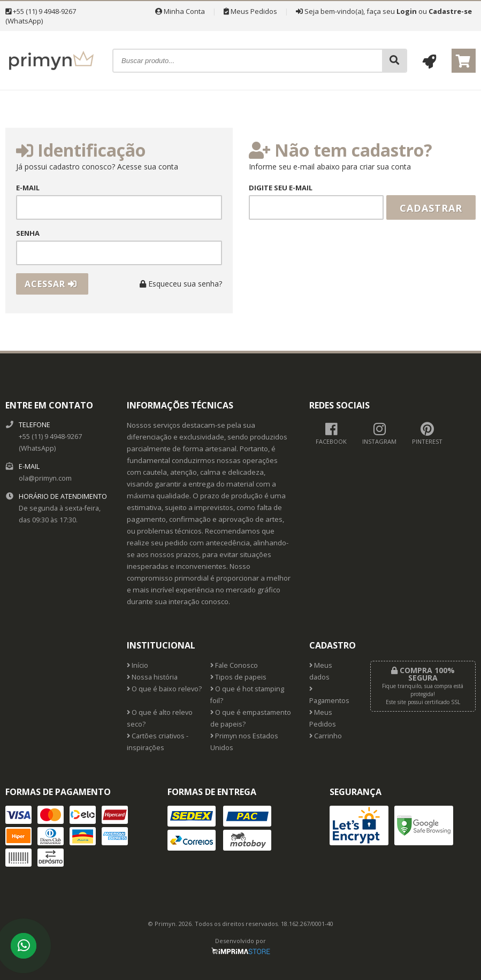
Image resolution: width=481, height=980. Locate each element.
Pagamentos (329, 696)
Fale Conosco (234, 665)
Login (407, 11)
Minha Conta (180, 11)
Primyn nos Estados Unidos (244, 742)
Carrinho (326, 736)
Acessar (51, 284)
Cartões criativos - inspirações (158, 742)
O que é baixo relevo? (164, 689)
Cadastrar (431, 208)
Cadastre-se (450, 11)
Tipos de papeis (238, 677)
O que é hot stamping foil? (247, 695)
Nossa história (152, 677)
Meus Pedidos (250, 11)
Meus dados (321, 671)
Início (138, 665)
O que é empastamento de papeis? (251, 718)
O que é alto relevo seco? (160, 718)
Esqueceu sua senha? (181, 284)
